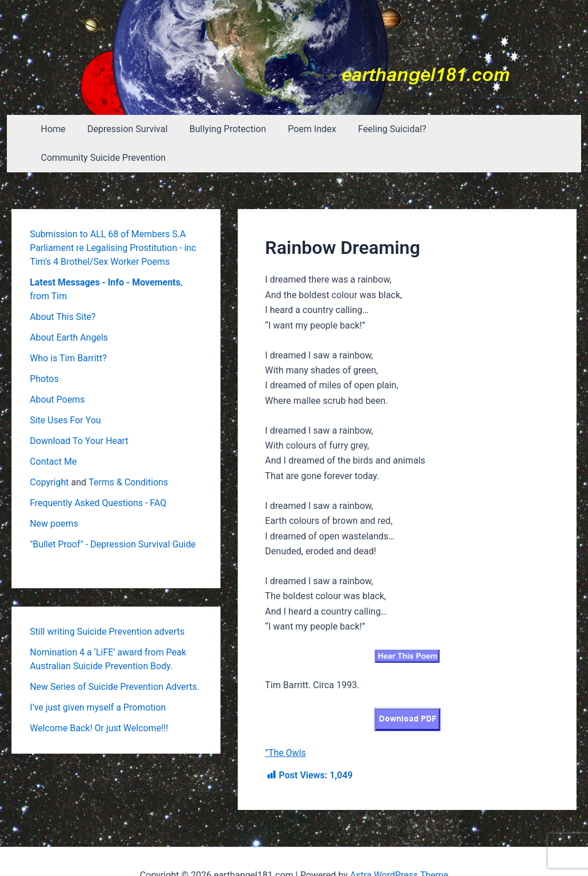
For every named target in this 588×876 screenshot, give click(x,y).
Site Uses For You (66, 391)
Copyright (49, 454)
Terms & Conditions (129, 454)
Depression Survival (129, 129)
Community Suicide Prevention (498, 129)
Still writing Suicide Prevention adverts (108, 603)
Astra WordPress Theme (399, 847)
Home (58, 129)
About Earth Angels (69, 309)
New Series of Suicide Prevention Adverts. (115, 658)
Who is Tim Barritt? (69, 329)
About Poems (57, 371)
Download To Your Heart (80, 412)
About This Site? (63, 288)
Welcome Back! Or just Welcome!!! (100, 699)
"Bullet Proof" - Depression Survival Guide (113, 516)
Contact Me (53, 433)
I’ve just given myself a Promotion (98, 679)
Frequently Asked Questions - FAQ (99, 474)
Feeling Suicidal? (383, 129)
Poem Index (306, 129)
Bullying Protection (225, 129)
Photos (45, 350)
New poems (54, 495)
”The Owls (286, 724)
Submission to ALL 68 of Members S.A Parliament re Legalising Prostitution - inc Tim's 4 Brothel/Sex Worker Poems (114, 219)
